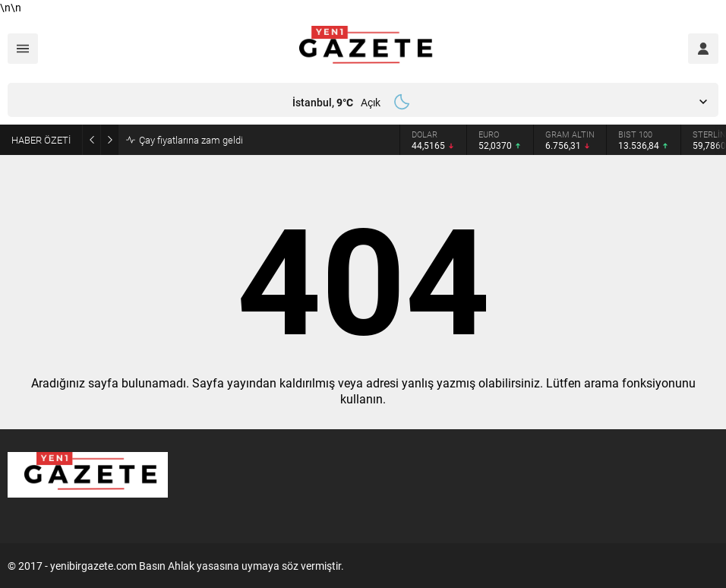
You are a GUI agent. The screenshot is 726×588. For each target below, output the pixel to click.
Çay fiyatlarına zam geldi (191, 140)
